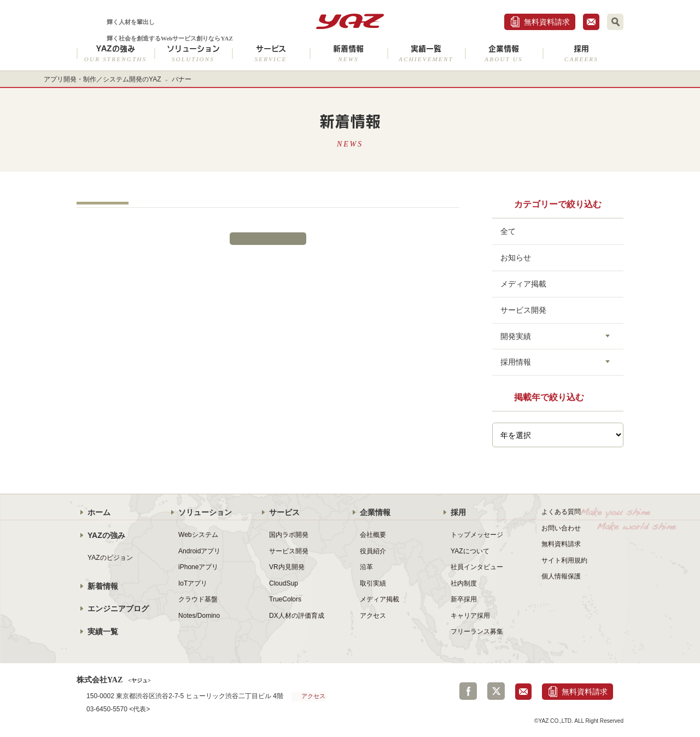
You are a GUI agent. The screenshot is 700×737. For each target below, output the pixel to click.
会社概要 (373, 535)
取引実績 (373, 583)
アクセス (373, 616)
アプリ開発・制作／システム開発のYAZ (103, 79)
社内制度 (464, 583)
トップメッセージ (477, 535)
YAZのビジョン (110, 558)
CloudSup (284, 583)
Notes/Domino (199, 616)
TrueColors (285, 599)
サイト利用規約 (564, 560)
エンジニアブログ (118, 609)
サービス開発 (523, 310)
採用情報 (516, 362)
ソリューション (193, 53)
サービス (271, 53)
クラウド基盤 (198, 599)
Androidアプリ (199, 551)
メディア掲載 (523, 284)
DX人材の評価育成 (297, 616)
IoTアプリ (193, 583)
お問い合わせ (561, 528)
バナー (182, 79)
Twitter (496, 691)
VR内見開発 (287, 567)
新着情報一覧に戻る (268, 239)
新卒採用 (464, 599)
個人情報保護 (561, 576)
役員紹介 (373, 551)
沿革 (366, 567)
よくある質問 (561, 512)
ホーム (99, 512)
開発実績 (516, 336)
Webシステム (198, 535)
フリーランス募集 (477, 631)
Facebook (468, 691)
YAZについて (470, 551)
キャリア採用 (470, 616)
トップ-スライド (103, 203)
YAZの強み (115, 53)
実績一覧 (426, 53)
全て (508, 231)
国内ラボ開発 (289, 535)
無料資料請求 (547, 22)
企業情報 (504, 53)
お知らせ (516, 258)
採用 (581, 53)
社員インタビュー (477, 567)
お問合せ (591, 22)
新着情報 (348, 53)
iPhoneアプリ (198, 567)
